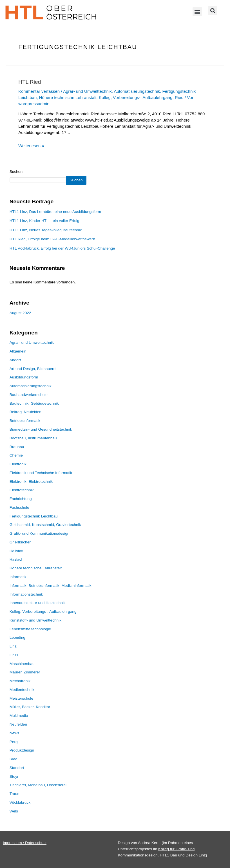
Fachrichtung (21, 499)
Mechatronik (20, 681)
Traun (14, 794)
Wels (14, 811)
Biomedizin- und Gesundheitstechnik (41, 429)
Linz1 (14, 655)
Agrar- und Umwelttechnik (87, 91)
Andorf (15, 360)
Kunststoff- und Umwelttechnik (35, 620)
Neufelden (18, 724)
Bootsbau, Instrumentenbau (33, 438)
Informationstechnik (26, 594)
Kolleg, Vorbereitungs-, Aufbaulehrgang (136, 97)
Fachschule (19, 507)
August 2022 (20, 313)
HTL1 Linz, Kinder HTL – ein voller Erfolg (44, 221)
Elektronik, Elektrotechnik (31, 482)
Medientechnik (22, 690)
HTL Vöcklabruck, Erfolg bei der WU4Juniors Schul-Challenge (62, 248)
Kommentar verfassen (39, 91)
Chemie (16, 455)
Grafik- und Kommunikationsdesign (40, 533)
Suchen (16, 172)
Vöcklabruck (20, 802)
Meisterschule (21, 698)
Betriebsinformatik (25, 421)
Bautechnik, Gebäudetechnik (34, 403)
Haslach (16, 559)
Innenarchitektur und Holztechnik (38, 603)
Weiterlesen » (31, 146)
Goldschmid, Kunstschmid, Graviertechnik (45, 525)
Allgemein (18, 351)
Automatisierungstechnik (137, 91)
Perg (14, 742)
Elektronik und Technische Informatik (41, 473)
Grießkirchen (21, 542)
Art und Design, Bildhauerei (33, 369)
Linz (13, 646)
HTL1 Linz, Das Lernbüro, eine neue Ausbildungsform (55, 212)
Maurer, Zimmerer (25, 672)
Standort (17, 768)
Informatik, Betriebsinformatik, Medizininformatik (51, 586)
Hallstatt (16, 551)
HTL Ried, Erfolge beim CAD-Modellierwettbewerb (52, 239)
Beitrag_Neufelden (25, 412)
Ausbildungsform (24, 377)
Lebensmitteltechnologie (30, 629)
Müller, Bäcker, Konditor (30, 707)
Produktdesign (22, 750)
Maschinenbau (22, 664)
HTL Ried (30, 82)
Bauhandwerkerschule (29, 395)
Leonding (17, 637)
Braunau (17, 447)
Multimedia (19, 716)
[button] (197, 12)
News (14, 733)
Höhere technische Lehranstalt (68, 97)
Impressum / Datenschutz (25, 843)
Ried (179, 97)
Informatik (18, 577)
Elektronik (18, 464)
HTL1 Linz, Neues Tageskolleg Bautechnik (46, 230)
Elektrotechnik (22, 490)
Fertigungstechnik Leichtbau (34, 516)
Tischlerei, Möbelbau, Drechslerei (38, 785)
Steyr (14, 776)
